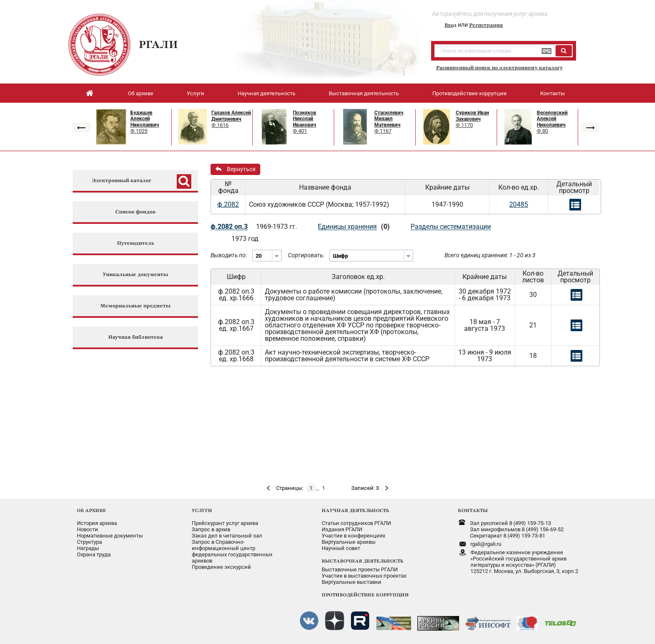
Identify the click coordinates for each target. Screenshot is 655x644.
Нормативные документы (110, 536)
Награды (88, 548)
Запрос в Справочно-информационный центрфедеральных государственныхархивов (232, 551)
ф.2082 (228, 204)
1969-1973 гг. (277, 227)
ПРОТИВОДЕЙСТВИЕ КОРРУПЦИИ (365, 595)
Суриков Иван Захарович (472, 116)
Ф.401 (300, 131)
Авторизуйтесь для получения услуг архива (490, 14)
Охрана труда (94, 554)
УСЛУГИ (202, 510)
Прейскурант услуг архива (225, 523)
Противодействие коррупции (470, 93)
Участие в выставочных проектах (364, 576)
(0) (385, 227)
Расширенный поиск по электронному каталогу (499, 68)
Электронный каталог (122, 181)
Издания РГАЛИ (342, 529)
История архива (97, 523)
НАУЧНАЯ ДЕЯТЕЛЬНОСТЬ (355, 510)
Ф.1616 (220, 125)
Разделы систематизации (451, 227)
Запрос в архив (211, 529)
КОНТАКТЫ (473, 510)
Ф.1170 (464, 125)
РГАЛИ (158, 44)
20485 (519, 204)
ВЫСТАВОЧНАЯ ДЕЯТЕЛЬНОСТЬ (362, 561)
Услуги (195, 93)
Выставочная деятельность (364, 93)
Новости (88, 529)
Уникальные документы (135, 275)
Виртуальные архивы (349, 542)
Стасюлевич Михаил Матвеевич (389, 119)
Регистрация (486, 25)
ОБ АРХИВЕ (91, 510)
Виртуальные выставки (352, 582)
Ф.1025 (139, 131)
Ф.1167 (383, 131)
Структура (89, 542)
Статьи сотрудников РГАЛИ (356, 523)
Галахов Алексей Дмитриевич (231, 116)
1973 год (245, 239)
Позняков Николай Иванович (305, 119)
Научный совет (341, 548)
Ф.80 (542, 131)
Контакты (552, 93)
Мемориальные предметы (135, 306)
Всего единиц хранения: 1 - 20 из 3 (490, 255)
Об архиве (141, 93)
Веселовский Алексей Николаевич (552, 119)
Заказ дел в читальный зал (227, 536)
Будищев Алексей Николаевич (145, 119)
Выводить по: (229, 255)
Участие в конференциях (353, 536)
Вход (451, 25)
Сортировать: (306, 255)
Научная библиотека (136, 337)
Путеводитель (136, 243)
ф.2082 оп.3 (229, 227)
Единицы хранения (347, 227)
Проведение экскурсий (221, 567)
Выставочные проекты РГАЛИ (360, 569)
